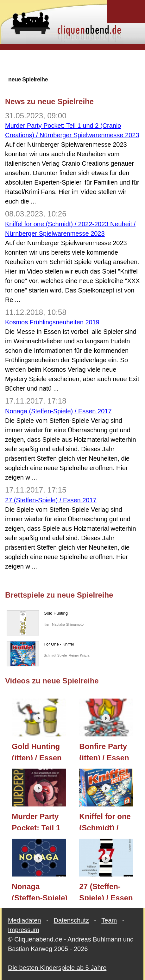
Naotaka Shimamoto (68, 624)
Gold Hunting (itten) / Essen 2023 (37, 751)
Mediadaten (25, 920)
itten (47, 624)
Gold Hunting (37, 615)
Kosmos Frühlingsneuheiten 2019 (52, 322)
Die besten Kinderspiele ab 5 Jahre (57, 968)
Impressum (24, 930)
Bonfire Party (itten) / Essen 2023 (104, 751)
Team (109, 920)
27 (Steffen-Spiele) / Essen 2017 (51, 500)
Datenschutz (71, 920)
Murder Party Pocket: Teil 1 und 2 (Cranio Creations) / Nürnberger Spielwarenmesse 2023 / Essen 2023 (42, 821)
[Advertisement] (75, 63)
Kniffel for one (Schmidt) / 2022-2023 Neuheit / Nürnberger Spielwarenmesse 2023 (110, 821)
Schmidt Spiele (55, 655)
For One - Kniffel (40, 646)
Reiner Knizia (79, 655)
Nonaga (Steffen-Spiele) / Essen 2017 (58, 411)
